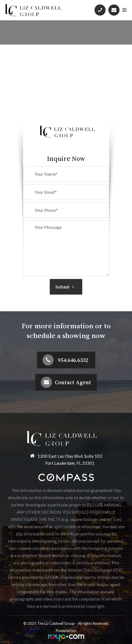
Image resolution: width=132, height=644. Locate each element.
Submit (65, 287)
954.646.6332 (73, 360)
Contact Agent (73, 382)
